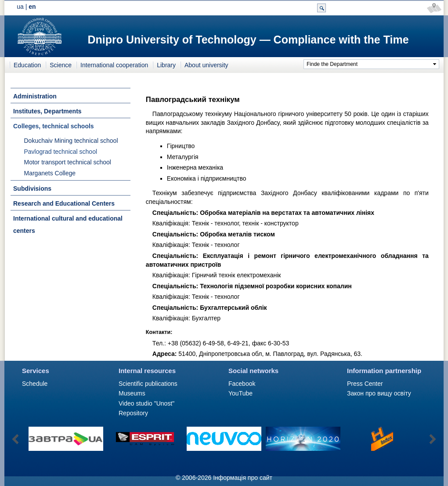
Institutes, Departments (47, 111)
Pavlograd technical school (61, 152)
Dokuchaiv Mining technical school (71, 141)
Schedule (35, 384)
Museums (132, 393)
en (32, 7)
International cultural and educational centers (68, 225)
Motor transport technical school (68, 162)
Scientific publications (148, 384)
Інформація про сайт (243, 478)
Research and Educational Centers (64, 203)
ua (20, 7)
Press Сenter (365, 384)
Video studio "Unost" (146, 403)
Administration (35, 96)
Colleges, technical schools (54, 126)
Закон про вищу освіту (379, 393)
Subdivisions (32, 189)
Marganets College (50, 173)
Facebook (242, 384)
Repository (133, 413)
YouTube (240, 393)
